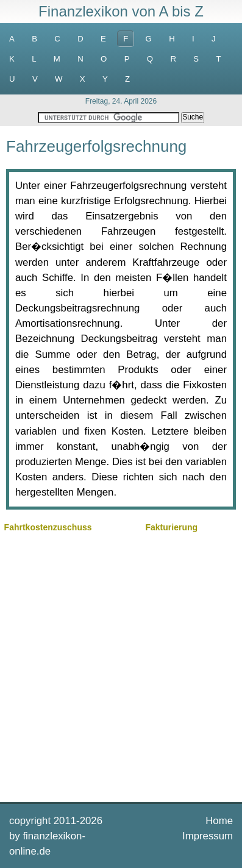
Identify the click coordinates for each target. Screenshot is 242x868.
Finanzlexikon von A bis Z (121, 11)
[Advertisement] (121, 666)
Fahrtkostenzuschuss (48, 527)
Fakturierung (171, 527)
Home (219, 821)
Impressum (208, 836)
